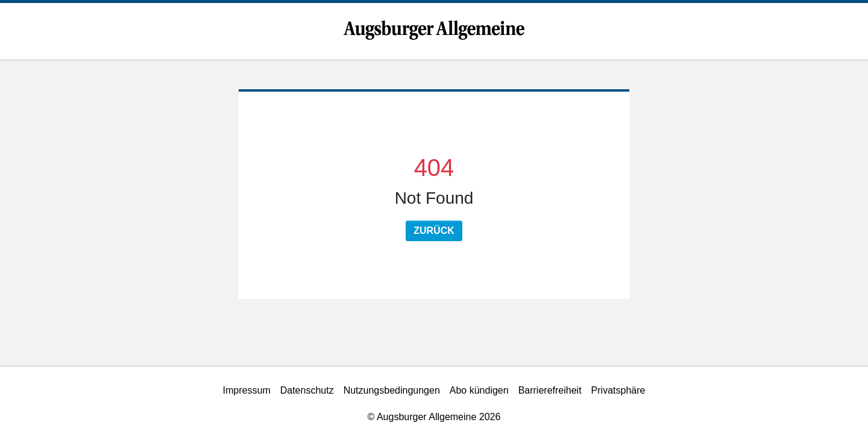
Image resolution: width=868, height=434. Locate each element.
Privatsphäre (618, 390)
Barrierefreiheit (550, 390)
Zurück (434, 231)
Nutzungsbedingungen (392, 390)
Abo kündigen (479, 390)
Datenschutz (307, 390)
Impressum (247, 390)
